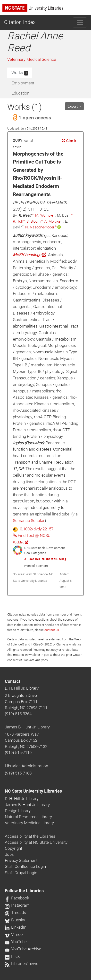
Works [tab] (20, 73)
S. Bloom (33, 221)
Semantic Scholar (29, 521)
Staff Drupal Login (21, 873)
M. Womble (44, 215)
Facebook (17, 898)
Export (73, 106)
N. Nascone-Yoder (40, 227)
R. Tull (18, 221)
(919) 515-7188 (18, 773)
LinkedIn (16, 927)
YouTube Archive (23, 949)
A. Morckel (53, 221)
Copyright (13, 848)
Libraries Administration (26, 766)
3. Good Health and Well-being (45, 559)
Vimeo (14, 934)
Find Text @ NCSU (32, 535)
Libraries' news (22, 964)
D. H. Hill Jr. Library (22, 688)
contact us (52, 630)
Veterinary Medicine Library (29, 823)
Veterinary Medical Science (32, 59)
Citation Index (20, 22)
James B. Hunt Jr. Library (27, 727)
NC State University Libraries (33, 791)
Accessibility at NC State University (36, 842)
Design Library (18, 811)
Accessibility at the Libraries (30, 836)
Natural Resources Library (28, 817)
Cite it (69, 141)
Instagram (17, 905)
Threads (15, 912)
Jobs (9, 854)
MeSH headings (29, 255)
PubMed (21, 542)
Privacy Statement (21, 860)
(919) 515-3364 (18, 714)
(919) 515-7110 (18, 753)
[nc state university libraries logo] (47, 10)
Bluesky (15, 920)
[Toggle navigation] (80, 22)
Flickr (13, 956)
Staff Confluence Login (25, 866)
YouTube (16, 942)
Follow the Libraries (24, 891)
